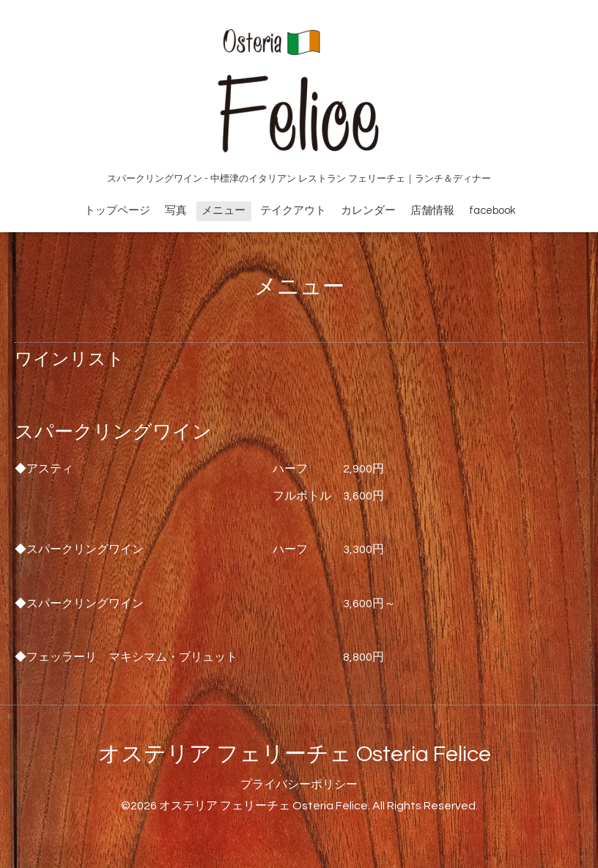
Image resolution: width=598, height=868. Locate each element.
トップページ (117, 211)
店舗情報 (432, 211)
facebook (492, 211)
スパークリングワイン (113, 432)
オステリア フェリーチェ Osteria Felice (295, 754)
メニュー (224, 211)
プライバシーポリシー (299, 784)
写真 (176, 211)
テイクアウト (293, 211)
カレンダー (368, 211)
